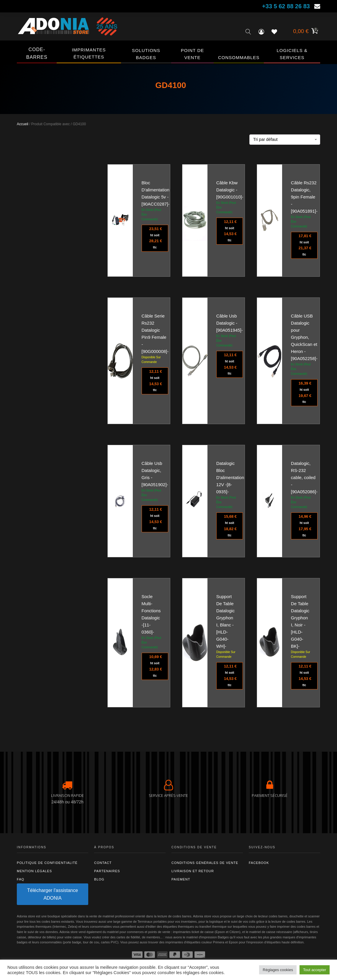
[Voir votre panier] (305, 32)
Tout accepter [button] (315, 970)
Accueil (23, 124)
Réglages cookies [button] (278, 970)
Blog (99, 879)
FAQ (21, 879)
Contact (103, 863)
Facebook (259, 863)
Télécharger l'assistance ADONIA (53, 894)
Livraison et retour (193, 871)
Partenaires (107, 871)
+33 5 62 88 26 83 (286, 6)
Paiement (181, 879)
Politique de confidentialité (47, 863)
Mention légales (34, 871)
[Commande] (285, 140)
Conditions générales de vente (205, 863)
